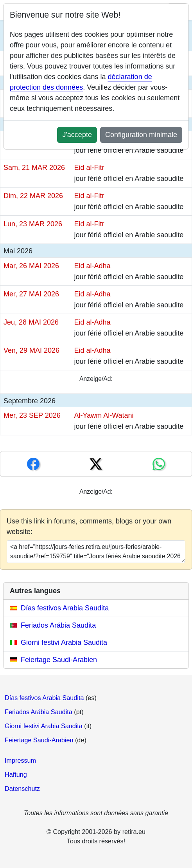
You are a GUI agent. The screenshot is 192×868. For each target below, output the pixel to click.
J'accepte (77, 135)
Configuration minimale (141, 135)
